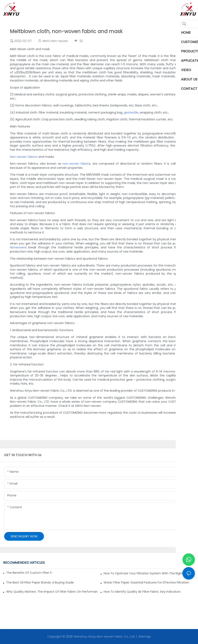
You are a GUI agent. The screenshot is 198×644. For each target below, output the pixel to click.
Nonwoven (18, 247)
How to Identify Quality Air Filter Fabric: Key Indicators (142, 592)
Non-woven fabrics (24, 157)
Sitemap (144, 637)
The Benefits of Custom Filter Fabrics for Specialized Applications (29, 573)
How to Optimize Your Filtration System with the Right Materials (149, 573)
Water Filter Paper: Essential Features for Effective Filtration (146, 582)
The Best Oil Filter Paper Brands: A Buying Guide (40, 582)
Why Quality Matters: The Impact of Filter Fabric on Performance (52, 592)
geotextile (131, 112)
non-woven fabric (76, 164)
